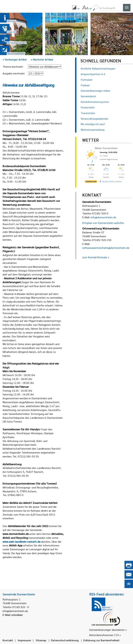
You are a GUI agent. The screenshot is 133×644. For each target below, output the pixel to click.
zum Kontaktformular (95, 257)
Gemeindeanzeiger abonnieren (107, 630)
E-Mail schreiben (13, 615)
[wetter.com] (91, 182)
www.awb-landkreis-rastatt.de (21, 542)
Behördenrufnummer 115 (104, 635)
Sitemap (41, 640)
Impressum (24, 640)
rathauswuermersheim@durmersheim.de (106, 248)
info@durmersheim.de (103, 217)
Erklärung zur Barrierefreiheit (101, 640)
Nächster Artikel (42, 59)
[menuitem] (76, 8)
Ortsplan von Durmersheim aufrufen (103, 223)
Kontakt (8, 640)
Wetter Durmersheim (106, 148)
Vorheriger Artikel (15, 59)
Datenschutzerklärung (65, 640)
